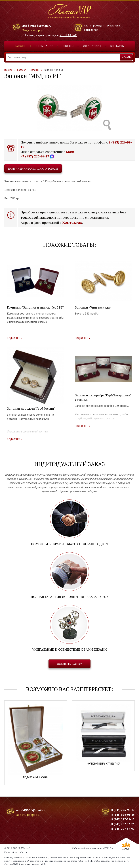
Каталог (20, 46)
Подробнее (14, 338)
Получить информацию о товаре (33, 168)
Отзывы (68, 46)
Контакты (117, 46)
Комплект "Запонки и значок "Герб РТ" (35, 307)
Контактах (72, 222)
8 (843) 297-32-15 (123, 819)
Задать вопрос (33, 30)
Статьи (24, 852)
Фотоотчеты (92, 46)
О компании (44, 46)
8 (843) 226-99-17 (123, 810)
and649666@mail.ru (37, 26)
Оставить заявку (69, 664)
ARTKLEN (108, 848)
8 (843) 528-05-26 (123, 815)
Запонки (35, 70)
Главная (8, 70)
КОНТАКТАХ (68, 35)
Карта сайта (10, 852)
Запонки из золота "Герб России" (31, 408)
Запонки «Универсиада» (93, 307)
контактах (91, 30)
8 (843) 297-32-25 (123, 824)
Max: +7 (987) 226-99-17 (47, 154)
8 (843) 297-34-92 (123, 829)
